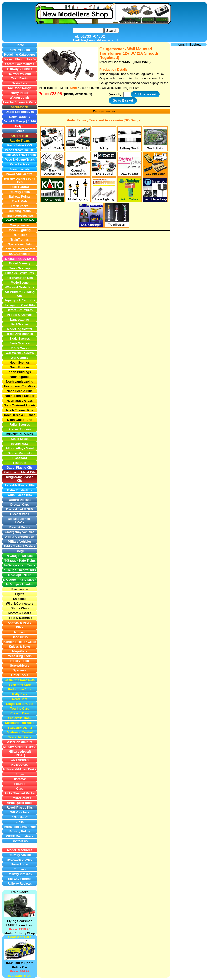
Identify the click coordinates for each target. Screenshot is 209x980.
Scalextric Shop (20, 976)
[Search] (88, 31)
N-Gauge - (11, 580)
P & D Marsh (27, 580)
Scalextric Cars (20, 937)
